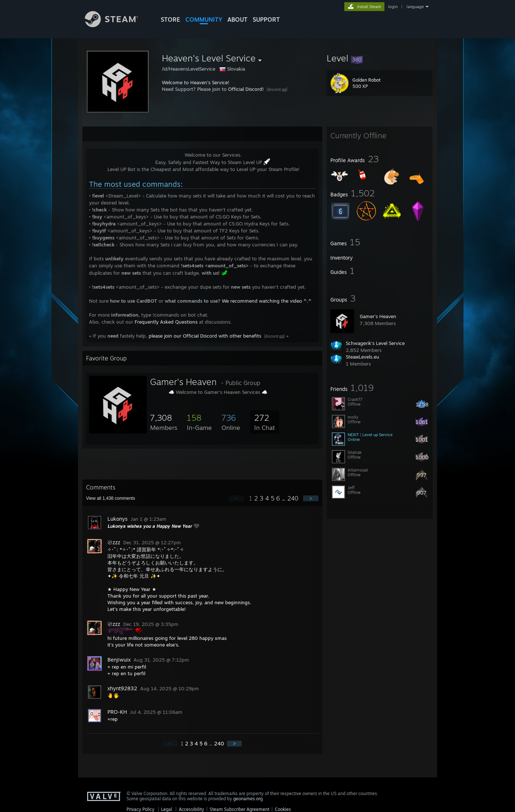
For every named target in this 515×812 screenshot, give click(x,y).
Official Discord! (246, 89)
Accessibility (191, 809)
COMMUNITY (204, 19)
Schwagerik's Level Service (375, 343)
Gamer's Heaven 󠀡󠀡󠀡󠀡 (379, 316)
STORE (171, 19)
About (237, 19)
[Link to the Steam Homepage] (117, 25)
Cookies (283, 809)
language (415, 7)
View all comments (111, 498)
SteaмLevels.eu (363, 357)
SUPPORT (266, 19)
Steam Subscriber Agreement (239, 809)
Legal (167, 809)
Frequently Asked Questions (166, 322)
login (393, 7)
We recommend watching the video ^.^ (267, 301)
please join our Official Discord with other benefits (205, 336)
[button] (380, 58)
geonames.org (248, 799)
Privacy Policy (141, 809)
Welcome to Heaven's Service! (196, 82)
